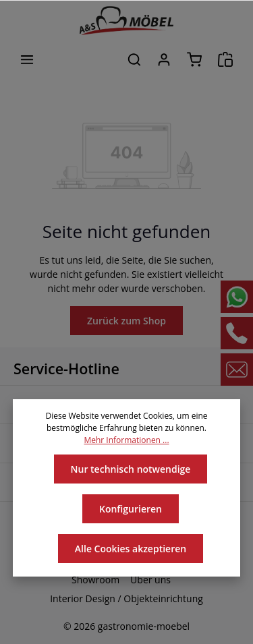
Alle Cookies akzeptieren (131, 548)
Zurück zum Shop (126, 320)
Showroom (97, 580)
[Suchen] (134, 59)
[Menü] (27, 59)
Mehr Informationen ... (126, 440)
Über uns (149, 580)
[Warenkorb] (194, 59)
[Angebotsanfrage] (225, 59)
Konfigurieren (131, 508)
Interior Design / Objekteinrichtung (127, 599)
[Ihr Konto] (164, 59)
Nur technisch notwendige (131, 469)
